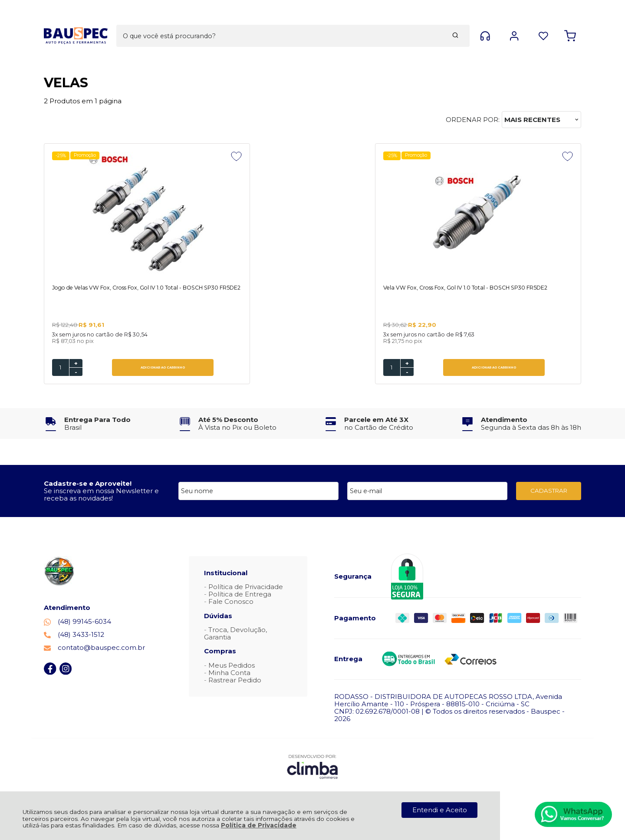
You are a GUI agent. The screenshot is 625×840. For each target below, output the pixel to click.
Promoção (87, 156)
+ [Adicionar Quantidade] (76, 364)
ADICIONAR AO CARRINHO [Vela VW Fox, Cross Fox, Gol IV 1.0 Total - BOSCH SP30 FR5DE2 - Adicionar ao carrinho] (260, 368)
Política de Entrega (240, 595)
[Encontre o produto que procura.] (374, 21)
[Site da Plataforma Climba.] (312, 767)
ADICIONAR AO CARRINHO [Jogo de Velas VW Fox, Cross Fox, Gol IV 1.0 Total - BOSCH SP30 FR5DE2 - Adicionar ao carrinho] (124, 368)
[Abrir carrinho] (570, 21)
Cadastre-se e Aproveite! (88, 484)
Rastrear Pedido (235, 681)
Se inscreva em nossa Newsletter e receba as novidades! (101, 495)
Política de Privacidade (259, 825)
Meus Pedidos (232, 666)
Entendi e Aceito (440, 810)
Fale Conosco (231, 602)
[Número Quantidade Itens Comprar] (61, 368)
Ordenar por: (473, 120)
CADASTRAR (549, 491)
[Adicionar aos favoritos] (159, 156)
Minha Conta (229, 674)
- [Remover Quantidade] (76, 373)
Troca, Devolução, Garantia (235, 634)
